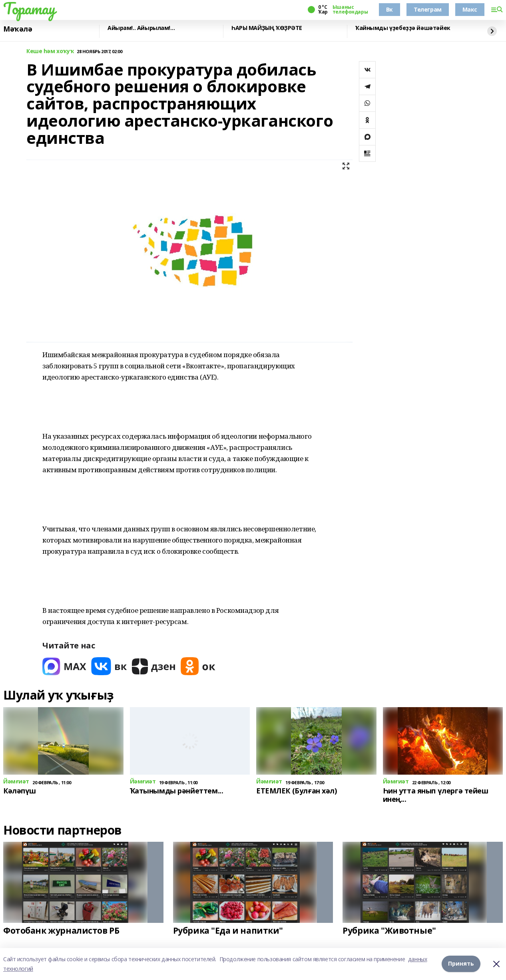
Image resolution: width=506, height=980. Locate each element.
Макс (470, 9)
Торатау (29, 8)
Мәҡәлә (18, 29)
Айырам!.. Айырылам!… (141, 28)
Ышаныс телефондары (350, 10)
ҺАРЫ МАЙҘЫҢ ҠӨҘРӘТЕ (267, 28)
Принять (461, 964)
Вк (389, 9)
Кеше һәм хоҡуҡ (50, 51)
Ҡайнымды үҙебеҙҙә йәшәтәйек (403, 28)
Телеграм (428, 9)
